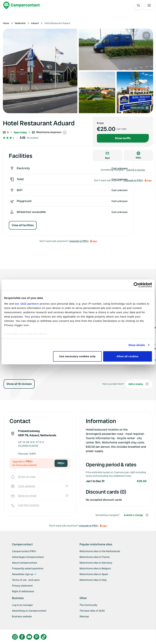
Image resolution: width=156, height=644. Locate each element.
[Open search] (138, 5)
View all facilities (23, 225)
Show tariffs (123, 138)
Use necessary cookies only (77, 356)
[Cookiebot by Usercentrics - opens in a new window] (136, 285)
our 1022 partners (27, 304)
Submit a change (136, 170)
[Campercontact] (22, 5)
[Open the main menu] (149, 5)
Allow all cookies (128, 356)
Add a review (139, 384)
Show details (137, 345)
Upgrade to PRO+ (79, 241)
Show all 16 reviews (19, 384)
